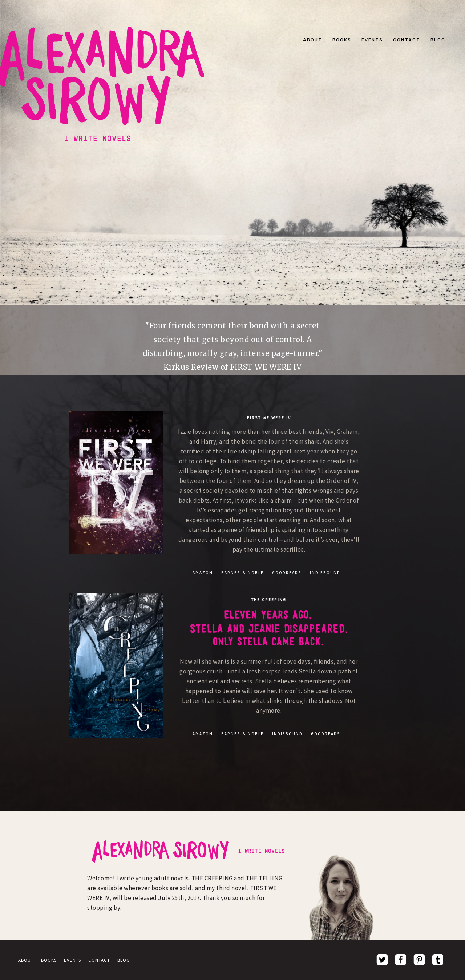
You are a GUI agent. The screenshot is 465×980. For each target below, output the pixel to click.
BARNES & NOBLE (242, 573)
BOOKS (342, 40)
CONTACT (407, 40)
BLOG (438, 40)
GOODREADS (287, 573)
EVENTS (372, 40)
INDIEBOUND (325, 573)
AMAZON (203, 573)
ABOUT (313, 40)
